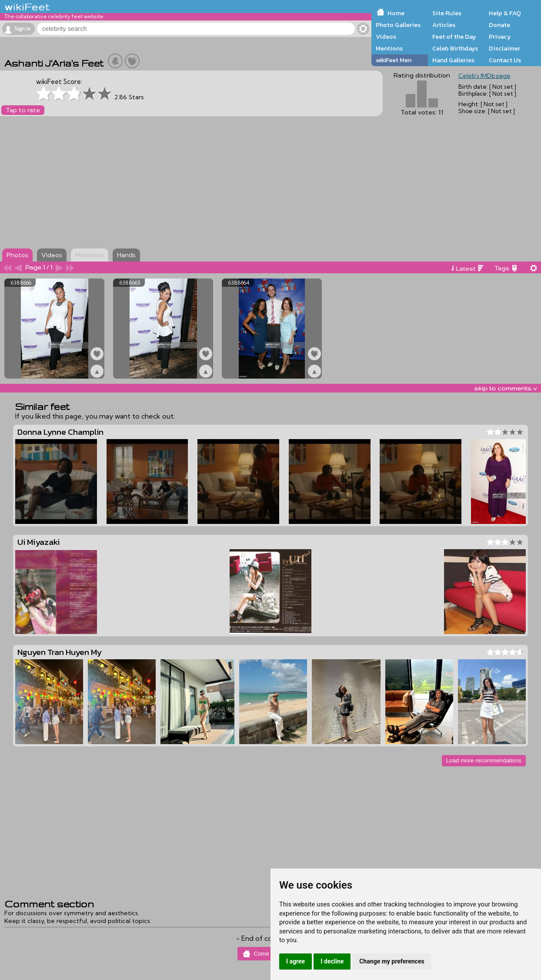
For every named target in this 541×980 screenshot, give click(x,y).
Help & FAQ (505, 13)
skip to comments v (505, 388)
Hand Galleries (453, 60)
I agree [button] (296, 961)
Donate (499, 25)
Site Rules (447, 13)
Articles (444, 25)
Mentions (389, 48)
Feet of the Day (454, 37)
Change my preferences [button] (392, 961)
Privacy (500, 37)
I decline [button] (332, 961)
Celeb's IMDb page (484, 76)
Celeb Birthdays (455, 48)
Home (396, 13)
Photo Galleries (398, 25)
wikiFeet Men (394, 60)
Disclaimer (504, 48)
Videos (386, 37)
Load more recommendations (484, 760)
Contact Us (505, 60)
